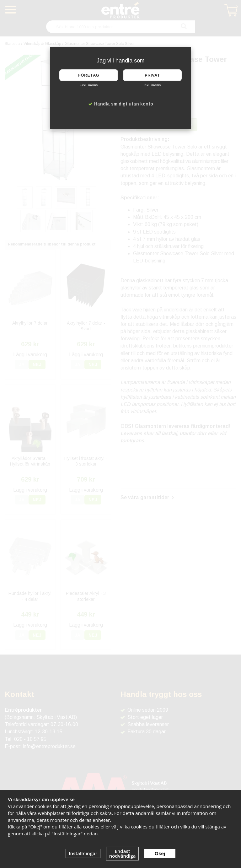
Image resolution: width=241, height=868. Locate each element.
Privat (152, 75)
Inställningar (83, 853)
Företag (89, 75)
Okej (160, 853)
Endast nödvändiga (123, 853)
